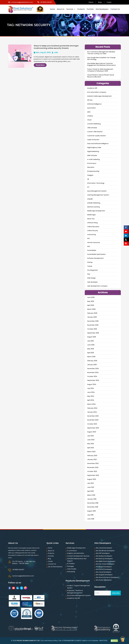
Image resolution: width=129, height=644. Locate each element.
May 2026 (91, 301)
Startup (90, 262)
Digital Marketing (93, 151)
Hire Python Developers (104, 569)
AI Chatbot (71, 564)
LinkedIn (90, 199)
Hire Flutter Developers (104, 580)
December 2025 (93, 321)
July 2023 (91, 436)
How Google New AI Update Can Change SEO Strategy (101, 58)
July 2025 (91, 341)
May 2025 (91, 349)
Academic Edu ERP (74, 598)
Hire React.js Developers (104, 559)
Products (81, 9)
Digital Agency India (94, 147)
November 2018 (93, 507)
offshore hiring (92, 223)
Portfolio (90, 9)
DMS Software (92, 155)
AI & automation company (97, 92)
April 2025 (91, 353)
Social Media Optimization (96, 254)
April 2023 (91, 448)
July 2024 (91, 388)
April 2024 (91, 400)
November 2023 (93, 420)
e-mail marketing (93, 159)
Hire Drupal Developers (104, 567)
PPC (89, 239)
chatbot (90, 116)
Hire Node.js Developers (104, 556)
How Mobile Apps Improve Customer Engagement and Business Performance (101, 64)
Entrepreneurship (93, 171)
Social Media (92, 250)
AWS (89, 112)
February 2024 (92, 408)
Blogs (100, 2)
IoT (88, 187)
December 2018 (93, 503)
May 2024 (91, 396)
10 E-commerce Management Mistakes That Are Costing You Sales (101, 53)
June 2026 (91, 297)
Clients (91, 2)
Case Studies (72, 569)
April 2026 (91, 305)
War (89, 274)
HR (88, 179)
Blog (49, 559)
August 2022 (92, 479)
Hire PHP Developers (103, 553)
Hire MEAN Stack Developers (106, 561)
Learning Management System (98, 195)
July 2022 (91, 483)
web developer (92, 282)
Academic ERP (92, 88)
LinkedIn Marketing (94, 203)
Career (109, 2)
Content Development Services (78, 556)
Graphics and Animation (76, 553)
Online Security (93, 231)
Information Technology (96, 183)
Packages (70, 566)
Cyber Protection (93, 140)
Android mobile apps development (99, 96)
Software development (95, 258)
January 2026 (92, 317)
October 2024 (92, 376)
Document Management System (79, 595)
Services (71, 9)
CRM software (92, 128)
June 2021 (91, 487)
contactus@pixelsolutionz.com (23, 576)
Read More (40, 65)
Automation (92, 108)
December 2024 (93, 369)
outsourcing (92, 234)
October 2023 (92, 424)
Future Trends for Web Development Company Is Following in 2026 (100, 70)
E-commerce (72, 551)
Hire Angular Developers (104, 575)
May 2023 (91, 444)
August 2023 (92, 432)
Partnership (71, 572)
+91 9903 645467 (18, 570)
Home (52, 9)
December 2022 (93, 463)
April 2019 (90, 491)
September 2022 (93, 475)
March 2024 (91, 404)
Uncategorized (92, 270)
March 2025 (91, 357)
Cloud (89, 120)
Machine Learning (93, 207)
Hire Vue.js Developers (104, 572)
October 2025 (92, 329)
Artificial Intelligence (94, 104)
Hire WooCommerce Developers (107, 577)
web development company (97, 286)
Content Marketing (94, 124)
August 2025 (92, 337)
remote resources (94, 242)
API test (90, 100)
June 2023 (91, 440)
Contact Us (115, 9)
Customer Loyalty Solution (97, 136)
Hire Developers (102, 9)
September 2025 (93, 333)
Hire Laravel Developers (104, 548)
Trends (90, 266)
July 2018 (90, 515)
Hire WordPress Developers (105, 551)
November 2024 (93, 372)
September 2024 (93, 380)
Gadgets (90, 175)
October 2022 (92, 471)
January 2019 (92, 499)
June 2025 (91, 345)
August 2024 (92, 384)
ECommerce (92, 163)
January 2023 (92, 459)
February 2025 (92, 361)
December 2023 (93, 416)
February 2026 (92, 313)
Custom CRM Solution (95, 132)
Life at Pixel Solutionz (55, 567)
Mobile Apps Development (76, 548)
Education (91, 167)
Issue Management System (97, 191)
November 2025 (93, 325)
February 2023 (92, 456)
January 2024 (92, 412)
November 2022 (93, 467)
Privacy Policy (53, 641)
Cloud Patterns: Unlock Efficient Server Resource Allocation (101, 76)
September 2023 (93, 428)
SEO (89, 246)
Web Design (91, 278)
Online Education (93, 227)
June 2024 (91, 392)
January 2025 (92, 365)
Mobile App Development (96, 211)
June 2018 (91, 519)
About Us (61, 9)
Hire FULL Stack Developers (105, 564)
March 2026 (91, 309)
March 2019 (91, 495)
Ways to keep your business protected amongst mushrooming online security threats (56, 47)
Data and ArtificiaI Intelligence (98, 144)
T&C (42, 641)
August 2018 (91, 511)
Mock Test (91, 219)
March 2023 (91, 452)
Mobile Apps (91, 215)
